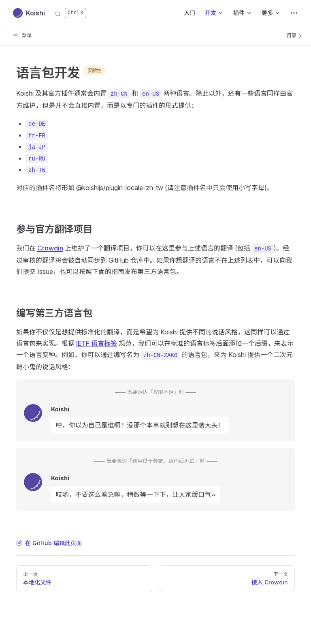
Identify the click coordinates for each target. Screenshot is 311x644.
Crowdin (50, 248)
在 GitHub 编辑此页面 (49, 543)
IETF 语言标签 (97, 343)
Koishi (29, 13)
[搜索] (70, 13)
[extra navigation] (294, 13)
